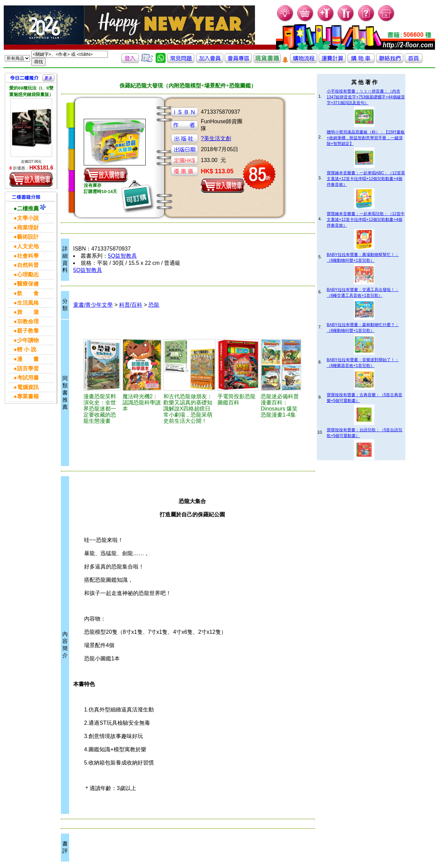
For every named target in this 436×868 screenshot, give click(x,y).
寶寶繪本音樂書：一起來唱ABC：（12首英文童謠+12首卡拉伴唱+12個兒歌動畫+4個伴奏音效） (366, 179)
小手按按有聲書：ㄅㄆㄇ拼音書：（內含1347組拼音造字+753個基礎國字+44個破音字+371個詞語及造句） (366, 97)
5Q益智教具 (122, 256)
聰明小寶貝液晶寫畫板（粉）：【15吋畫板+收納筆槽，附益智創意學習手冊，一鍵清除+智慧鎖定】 (366, 138)
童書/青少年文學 (93, 305)
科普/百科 (131, 305)
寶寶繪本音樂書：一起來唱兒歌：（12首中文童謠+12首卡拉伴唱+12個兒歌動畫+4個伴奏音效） (366, 220)
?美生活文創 (216, 138)
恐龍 (154, 305)
